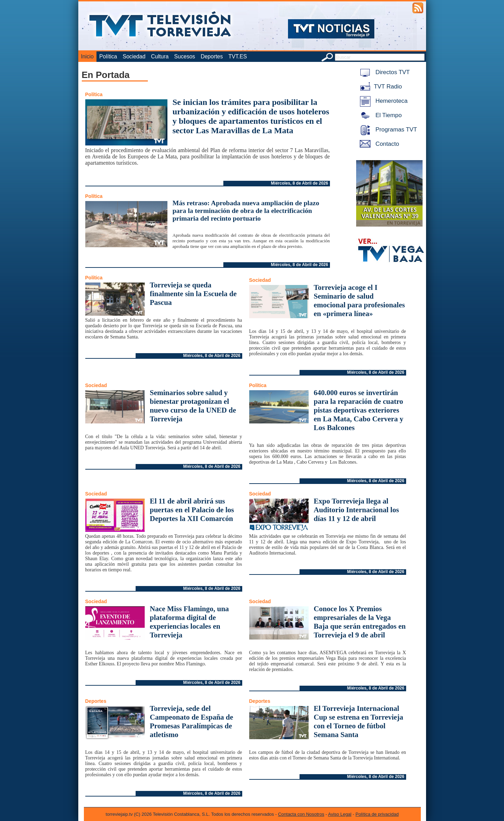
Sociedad (134, 56)
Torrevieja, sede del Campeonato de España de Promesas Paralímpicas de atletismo (192, 722)
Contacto (378, 144)
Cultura (160, 56)
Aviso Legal (340, 814)
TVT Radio (380, 87)
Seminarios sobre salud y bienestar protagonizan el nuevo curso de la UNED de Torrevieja (193, 406)
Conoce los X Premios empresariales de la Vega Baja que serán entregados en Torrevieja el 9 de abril (360, 622)
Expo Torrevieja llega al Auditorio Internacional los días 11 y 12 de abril (357, 510)
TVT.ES (237, 56)
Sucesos (185, 56)
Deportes (212, 56)
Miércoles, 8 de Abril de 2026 (300, 183)
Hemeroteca (383, 101)
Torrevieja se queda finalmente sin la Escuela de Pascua (193, 294)
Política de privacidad (377, 814)
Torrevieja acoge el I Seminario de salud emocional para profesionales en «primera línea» (359, 301)
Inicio (87, 56)
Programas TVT (387, 130)
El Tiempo (380, 115)
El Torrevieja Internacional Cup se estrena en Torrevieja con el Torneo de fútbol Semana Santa (359, 722)
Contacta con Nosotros (301, 814)
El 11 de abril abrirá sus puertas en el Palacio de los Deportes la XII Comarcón (192, 510)
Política (108, 56)
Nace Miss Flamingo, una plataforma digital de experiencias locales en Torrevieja (189, 622)
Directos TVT (384, 72)
